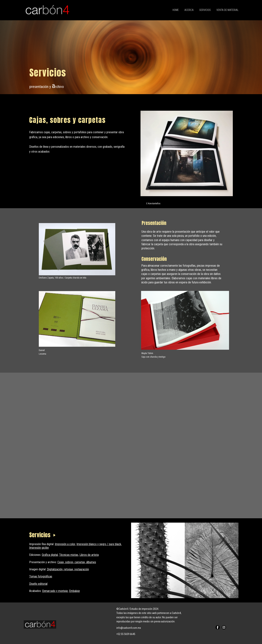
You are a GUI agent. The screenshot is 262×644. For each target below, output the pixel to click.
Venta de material (227, 10)
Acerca (189, 10)
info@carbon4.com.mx (129, 628)
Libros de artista (89, 555)
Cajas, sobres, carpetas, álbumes (77, 562)
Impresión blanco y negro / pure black (99, 544)
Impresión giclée (39, 548)
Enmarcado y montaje (55, 591)
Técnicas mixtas (69, 555)
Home (176, 10)
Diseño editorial (38, 584)
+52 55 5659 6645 (126, 634)
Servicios (205, 10)
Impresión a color (65, 544)
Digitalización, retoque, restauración (68, 569)
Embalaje (74, 591)
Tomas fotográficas (41, 576)
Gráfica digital (50, 555)
